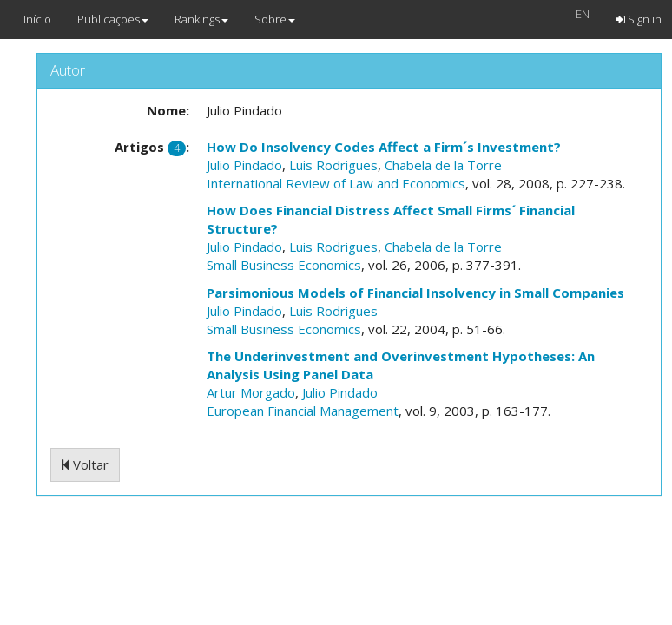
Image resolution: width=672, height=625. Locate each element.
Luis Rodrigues (333, 165)
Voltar (85, 464)
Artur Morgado (251, 392)
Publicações (113, 19)
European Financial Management (303, 411)
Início (37, 19)
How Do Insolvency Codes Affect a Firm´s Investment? (384, 147)
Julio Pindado (244, 165)
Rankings (201, 19)
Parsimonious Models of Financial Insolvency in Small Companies (415, 293)
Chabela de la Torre (443, 165)
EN (583, 14)
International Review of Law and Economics (336, 183)
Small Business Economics (284, 265)
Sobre (275, 19)
